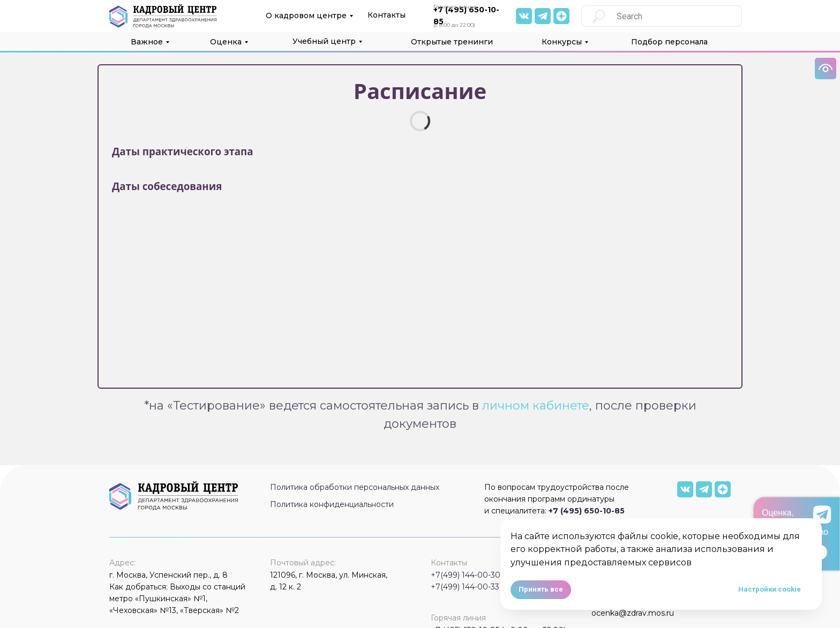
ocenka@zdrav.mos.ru (633, 613)
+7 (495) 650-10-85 (587, 511)
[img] (524, 16)
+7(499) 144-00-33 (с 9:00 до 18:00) (498, 587)
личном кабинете (536, 406)
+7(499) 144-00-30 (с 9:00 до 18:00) (498, 575)
